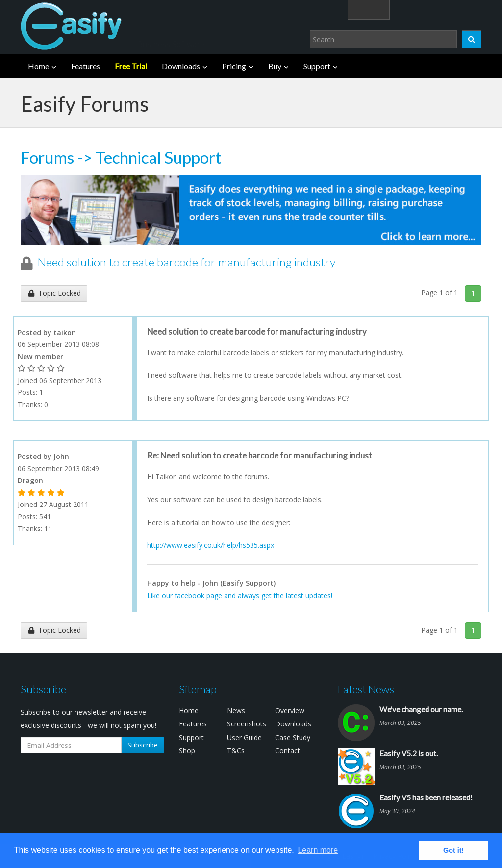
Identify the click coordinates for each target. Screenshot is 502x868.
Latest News (366, 689)
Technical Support (159, 157)
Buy (275, 66)
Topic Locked (54, 293)
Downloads (181, 66)
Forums (47, 157)
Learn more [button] (318, 850)
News (236, 711)
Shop (187, 751)
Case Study (293, 737)
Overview (290, 711)
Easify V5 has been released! (426, 797)
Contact (288, 751)
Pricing (234, 66)
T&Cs (236, 751)
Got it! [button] (453, 850)
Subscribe (143, 745)
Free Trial (131, 66)
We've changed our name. (421, 709)
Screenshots (247, 724)
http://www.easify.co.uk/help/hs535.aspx (211, 545)
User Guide (244, 737)
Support (317, 66)
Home (38, 66)
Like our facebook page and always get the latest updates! (240, 595)
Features (86, 66)
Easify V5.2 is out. (409, 753)
